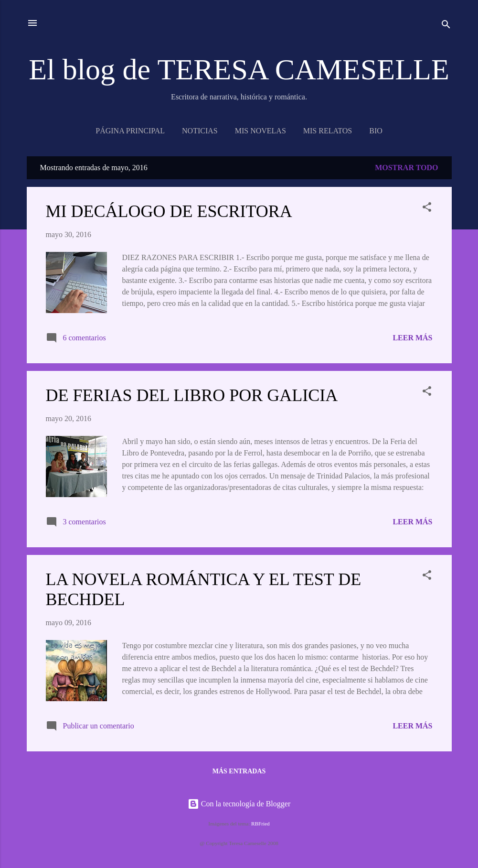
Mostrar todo (406, 168)
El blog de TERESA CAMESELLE (239, 69)
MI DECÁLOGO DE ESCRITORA (169, 211)
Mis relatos (328, 131)
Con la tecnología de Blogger (239, 804)
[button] (427, 209)
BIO (376, 131)
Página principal (130, 131)
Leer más (412, 338)
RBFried (260, 824)
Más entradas (239, 771)
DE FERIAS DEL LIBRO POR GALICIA (192, 395)
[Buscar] (446, 26)
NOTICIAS (200, 131)
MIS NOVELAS (260, 131)
